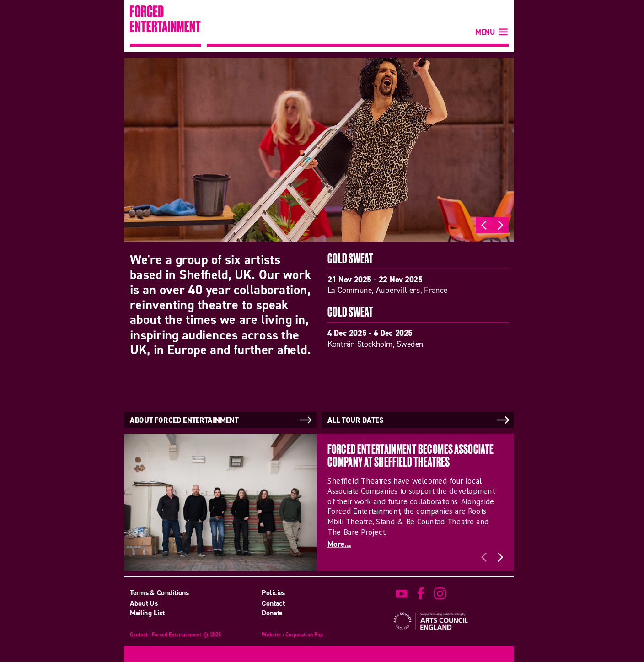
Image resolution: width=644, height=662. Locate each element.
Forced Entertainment (166, 26)
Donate (272, 613)
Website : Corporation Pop (292, 635)
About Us (144, 603)
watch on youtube (402, 593)
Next (500, 225)
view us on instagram (440, 593)
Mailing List (147, 613)
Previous (484, 225)
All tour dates (419, 420)
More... (339, 544)
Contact (273, 603)
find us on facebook (421, 593)
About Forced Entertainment (222, 420)
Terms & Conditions (160, 592)
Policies (274, 592)
